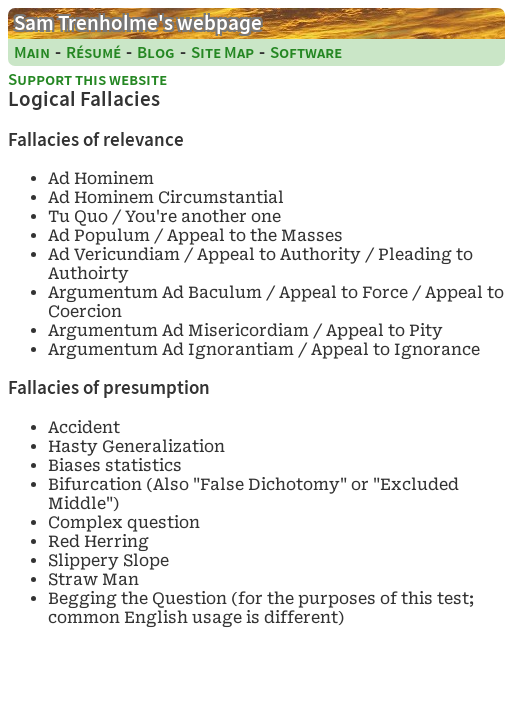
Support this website (87, 79)
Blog (156, 52)
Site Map (222, 52)
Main (32, 52)
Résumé (93, 52)
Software (306, 52)
